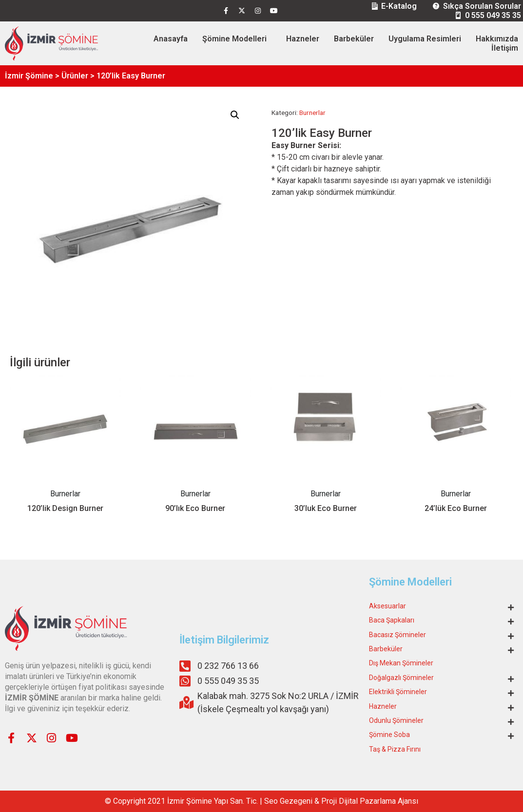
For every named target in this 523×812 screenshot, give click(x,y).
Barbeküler (354, 39)
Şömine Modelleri (234, 39)
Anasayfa (171, 39)
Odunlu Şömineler (396, 720)
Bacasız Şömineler (397, 635)
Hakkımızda (497, 39)
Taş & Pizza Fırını (395, 749)
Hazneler (303, 39)
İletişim (505, 48)
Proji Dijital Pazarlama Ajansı (370, 801)
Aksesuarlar (387, 606)
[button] (235, 115)
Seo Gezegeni (288, 801)
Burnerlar (312, 113)
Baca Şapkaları (392, 620)
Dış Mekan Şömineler (401, 663)
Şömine (199, 801)
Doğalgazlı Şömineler (401, 678)
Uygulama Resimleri (425, 39)
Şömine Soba (389, 735)
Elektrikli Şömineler (398, 692)
